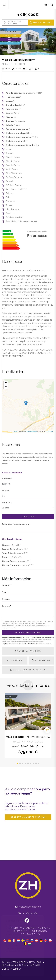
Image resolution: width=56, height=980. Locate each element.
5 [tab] (28, 763)
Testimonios (38, 931)
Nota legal (36, 962)
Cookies (21, 965)
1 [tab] (17, 763)
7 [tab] (33, 763)
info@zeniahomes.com (28, 907)
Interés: (6, 491)
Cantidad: (7, 479)
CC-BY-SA (49, 432)
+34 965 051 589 (28, 913)
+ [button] (6, 383)
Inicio (14, 928)
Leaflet (15, 432)
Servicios (20, 931)
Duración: (7, 502)
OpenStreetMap (32, 432)
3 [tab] (23, 763)
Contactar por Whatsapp (28, 670)
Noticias (44, 928)
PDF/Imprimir (41, 660)
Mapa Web (34, 965)
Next (53, 41)
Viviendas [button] (27, 928)
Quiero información (28, 633)
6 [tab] (31, 763)
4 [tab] (25, 763)
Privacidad (8, 965)
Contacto (28, 934)
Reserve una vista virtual (28, 817)
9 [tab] (39, 763)
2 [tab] (20, 763)
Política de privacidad (26, 624)
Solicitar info (41, 23)
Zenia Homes (24, 5)
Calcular (28, 516)
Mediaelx (16, 969)
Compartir (15, 660)
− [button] (6, 387)
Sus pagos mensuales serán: (16, 524)
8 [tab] (36, 763)
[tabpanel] (28, 725)
